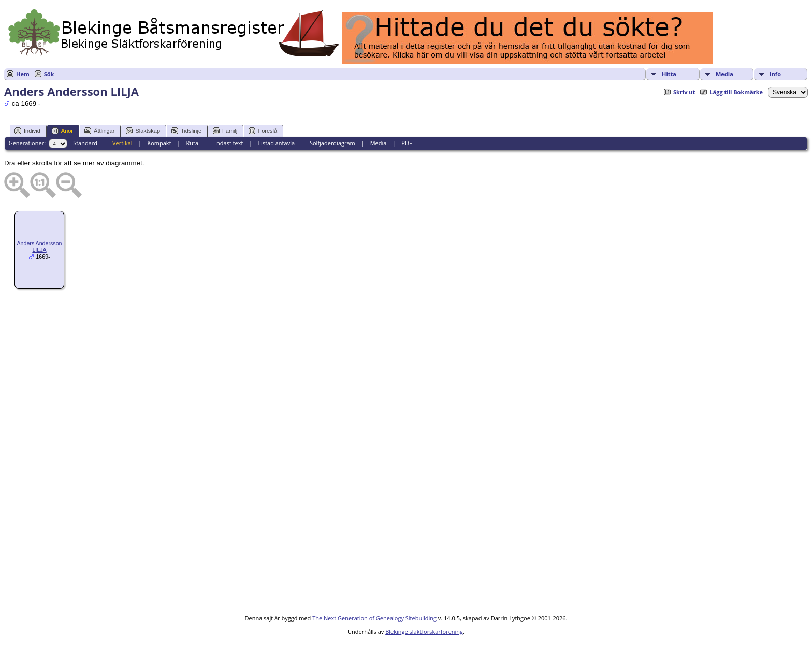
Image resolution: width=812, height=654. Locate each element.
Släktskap (143, 131)
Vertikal (122, 143)
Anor (62, 131)
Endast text (228, 143)
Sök (49, 74)
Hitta (669, 74)
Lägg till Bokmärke (736, 92)
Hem (23, 74)
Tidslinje (186, 131)
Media (724, 74)
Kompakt (159, 143)
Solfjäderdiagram (332, 143)
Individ (27, 131)
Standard (85, 143)
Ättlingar (99, 131)
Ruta (192, 143)
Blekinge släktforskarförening (424, 631)
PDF (407, 143)
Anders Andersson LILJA (39, 246)
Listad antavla (276, 143)
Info (775, 74)
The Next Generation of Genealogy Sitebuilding (374, 618)
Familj (225, 131)
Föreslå (263, 131)
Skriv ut (684, 92)
